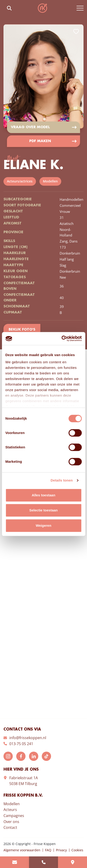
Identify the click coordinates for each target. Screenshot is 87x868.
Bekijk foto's (22, 330)
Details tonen (62, 480)
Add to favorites (76, 32)
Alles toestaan (44, 495)
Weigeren (43, 525)
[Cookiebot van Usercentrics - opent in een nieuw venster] (62, 338)
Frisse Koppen (42, 8)
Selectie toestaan (43, 510)
